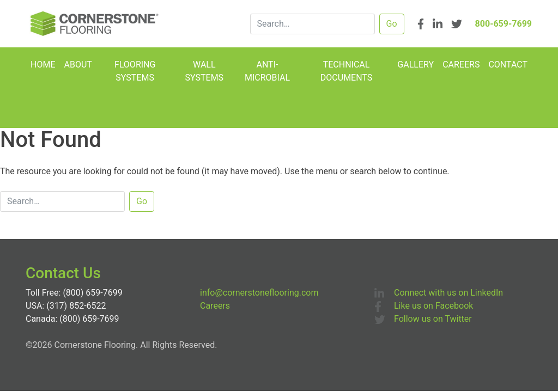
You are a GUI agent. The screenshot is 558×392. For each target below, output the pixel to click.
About (78, 65)
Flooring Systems (135, 71)
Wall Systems (205, 71)
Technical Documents (346, 71)
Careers (461, 65)
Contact (508, 65)
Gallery (416, 65)
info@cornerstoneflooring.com (259, 293)
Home (43, 65)
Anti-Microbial (267, 71)
